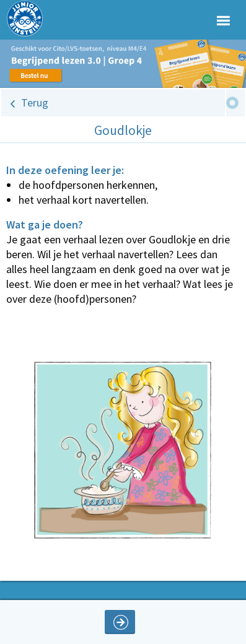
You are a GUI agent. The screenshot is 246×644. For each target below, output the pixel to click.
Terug (35, 102)
